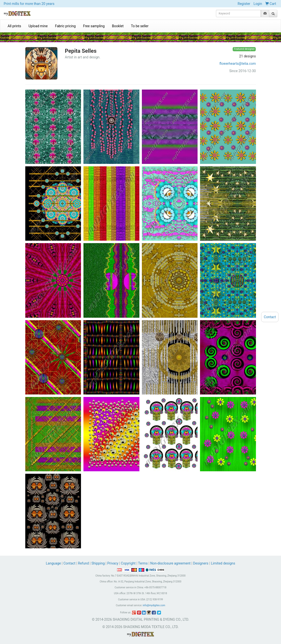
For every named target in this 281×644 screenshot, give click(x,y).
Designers (201, 563)
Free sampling (94, 26)
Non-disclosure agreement (170, 563)
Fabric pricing (65, 26)
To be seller (140, 26)
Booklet (118, 26)
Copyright (128, 563)
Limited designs (223, 563)
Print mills (29, 4)
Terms (143, 563)
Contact (70, 563)
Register (244, 4)
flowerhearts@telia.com (238, 64)
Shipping (98, 563)
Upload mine (38, 26)
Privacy (113, 563)
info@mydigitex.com (154, 605)
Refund (83, 563)
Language (54, 563)
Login (258, 4)
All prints (14, 26)
